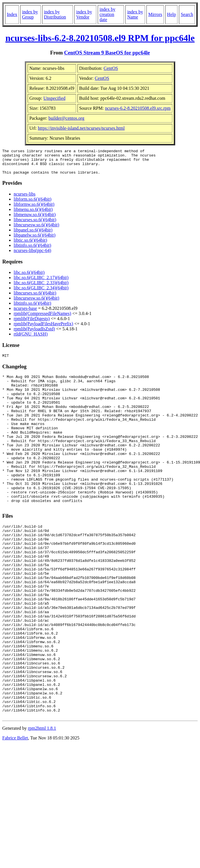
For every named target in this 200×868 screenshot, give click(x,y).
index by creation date (107, 14)
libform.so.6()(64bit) (32, 204)
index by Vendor (84, 14)
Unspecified (54, 98)
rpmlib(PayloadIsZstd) (34, 334)
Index (12, 14)
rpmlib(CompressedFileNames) (42, 319)
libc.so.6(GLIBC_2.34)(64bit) (41, 293)
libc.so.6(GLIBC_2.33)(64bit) (41, 288)
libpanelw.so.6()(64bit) (34, 240)
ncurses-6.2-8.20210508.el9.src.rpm (138, 108)
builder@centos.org (66, 118)
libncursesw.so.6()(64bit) (36, 230)
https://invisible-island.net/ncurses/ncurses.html (81, 128)
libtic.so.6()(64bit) (30, 245)
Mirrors (155, 14)
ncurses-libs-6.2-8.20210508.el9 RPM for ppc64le (100, 38)
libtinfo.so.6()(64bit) (32, 250)
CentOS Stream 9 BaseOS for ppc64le (107, 53)
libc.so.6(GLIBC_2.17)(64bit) (41, 283)
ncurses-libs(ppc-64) (32, 256)
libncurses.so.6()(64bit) (35, 225)
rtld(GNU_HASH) (31, 339)
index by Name (135, 14)
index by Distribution (55, 14)
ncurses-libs (25, 199)
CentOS (111, 68)
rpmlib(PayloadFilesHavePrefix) (43, 329)
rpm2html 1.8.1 (42, 799)
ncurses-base (25, 313)
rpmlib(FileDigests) (32, 324)
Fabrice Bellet (15, 809)
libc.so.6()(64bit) (29, 278)
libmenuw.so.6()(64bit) (35, 220)
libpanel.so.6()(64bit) (33, 235)
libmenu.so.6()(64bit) (33, 215)
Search (187, 14)
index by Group (30, 14)
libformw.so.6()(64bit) (34, 209)
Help (171, 14)
